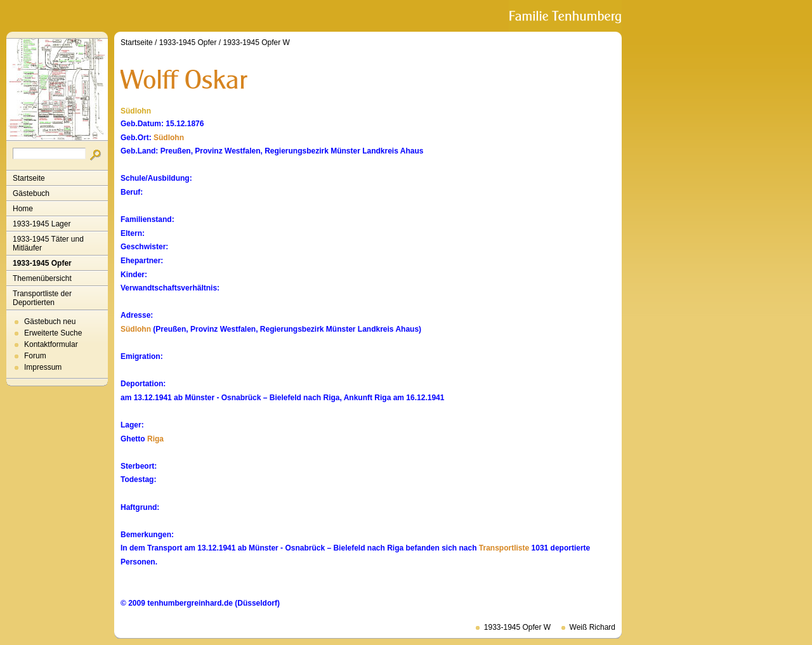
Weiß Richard (593, 627)
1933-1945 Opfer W (256, 42)
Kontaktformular (51, 344)
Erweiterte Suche (53, 333)
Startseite (29, 178)
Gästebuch (31, 193)
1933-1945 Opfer (42, 263)
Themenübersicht (42, 278)
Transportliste (504, 548)
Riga (155, 439)
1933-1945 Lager (42, 224)
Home (23, 209)
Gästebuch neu (50, 322)
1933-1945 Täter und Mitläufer (48, 244)
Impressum (43, 367)
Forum (35, 356)
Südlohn (169, 138)
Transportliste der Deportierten (42, 298)
